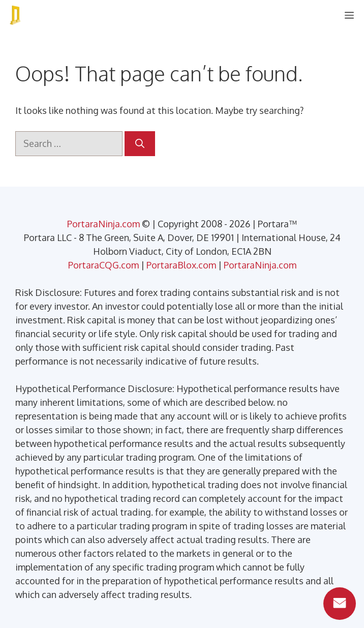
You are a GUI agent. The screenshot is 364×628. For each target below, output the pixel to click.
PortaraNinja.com (103, 224)
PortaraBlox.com (181, 265)
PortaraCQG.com (103, 265)
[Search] (140, 144)
